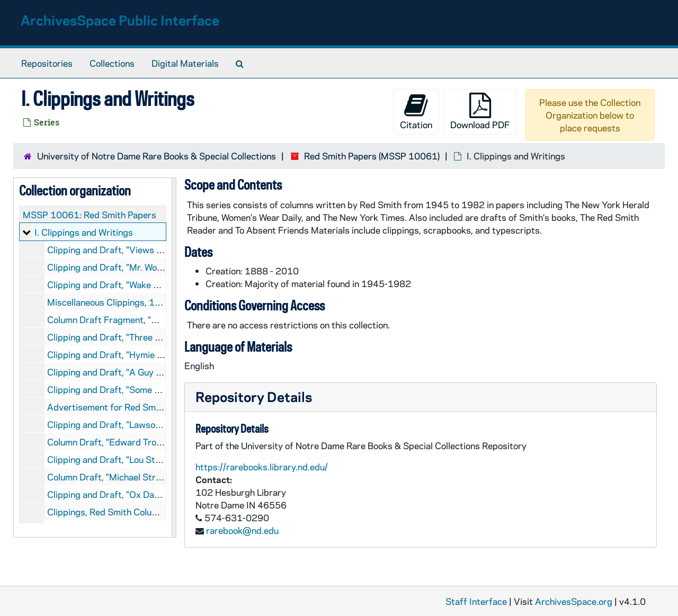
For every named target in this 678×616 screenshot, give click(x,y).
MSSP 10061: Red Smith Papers (90, 215)
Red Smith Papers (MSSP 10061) (372, 156)
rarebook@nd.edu (242, 530)
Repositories (47, 63)
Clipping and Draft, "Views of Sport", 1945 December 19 (163, 249)
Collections (112, 63)
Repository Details (254, 396)
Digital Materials (185, 63)
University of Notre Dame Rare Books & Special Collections (157, 156)
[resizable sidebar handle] (174, 358)
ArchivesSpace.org (574, 601)
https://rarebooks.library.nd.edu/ (262, 467)
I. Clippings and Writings (84, 232)
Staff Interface (476, 601)
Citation (416, 111)
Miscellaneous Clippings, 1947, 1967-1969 (137, 302)
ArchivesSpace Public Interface (120, 20)
